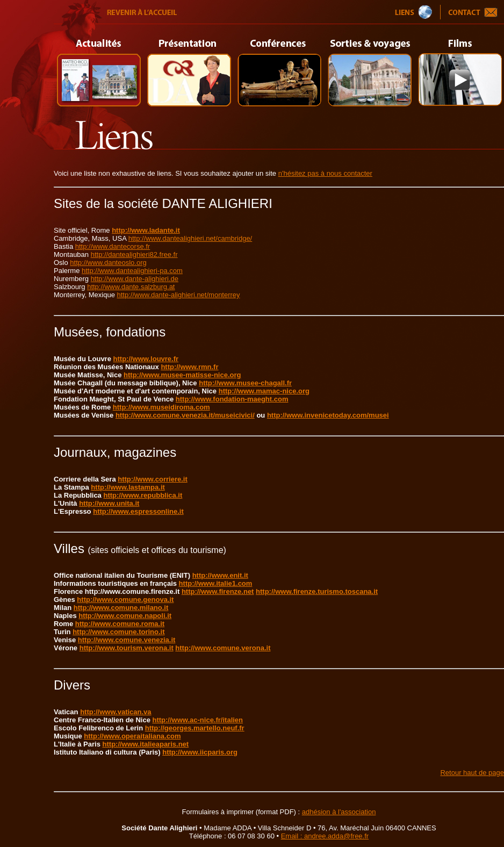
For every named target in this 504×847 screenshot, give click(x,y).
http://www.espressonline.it (138, 511)
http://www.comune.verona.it (223, 648)
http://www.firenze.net (218, 591)
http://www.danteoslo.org (108, 263)
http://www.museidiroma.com (161, 407)
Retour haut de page (472, 773)
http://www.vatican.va (116, 712)
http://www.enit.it (220, 575)
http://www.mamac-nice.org (264, 391)
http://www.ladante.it (146, 230)
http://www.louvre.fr (146, 359)
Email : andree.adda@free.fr (325, 836)
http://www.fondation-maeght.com (232, 399)
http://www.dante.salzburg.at (131, 287)
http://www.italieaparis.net (146, 744)
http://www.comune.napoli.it (125, 616)
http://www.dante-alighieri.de (135, 279)
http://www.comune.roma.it (120, 624)
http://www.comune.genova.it (125, 600)
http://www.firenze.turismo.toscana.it (317, 591)
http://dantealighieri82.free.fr (134, 254)
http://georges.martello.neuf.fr (195, 728)
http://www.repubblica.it (143, 495)
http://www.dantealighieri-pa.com (132, 271)
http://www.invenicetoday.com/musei (328, 415)
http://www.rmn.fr (189, 367)
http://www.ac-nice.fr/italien (198, 720)
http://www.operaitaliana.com (132, 736)
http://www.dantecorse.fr (113, 246)
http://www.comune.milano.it (121, 608)
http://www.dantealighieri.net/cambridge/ (190, 238)
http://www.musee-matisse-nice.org (182, 375)
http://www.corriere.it (153, 479)
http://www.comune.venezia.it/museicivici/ (185, 415)
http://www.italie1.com (216, 583)
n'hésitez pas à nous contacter (325, 173)
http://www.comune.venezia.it (127, 640)
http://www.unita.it (109, 503)
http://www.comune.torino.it (118, 632)
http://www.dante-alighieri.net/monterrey (179, 295)
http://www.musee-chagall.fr (245, 383)
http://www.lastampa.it (128, 487)
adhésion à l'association (339, 812)
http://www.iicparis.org (200, 752)
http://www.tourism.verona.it (127, 648)
